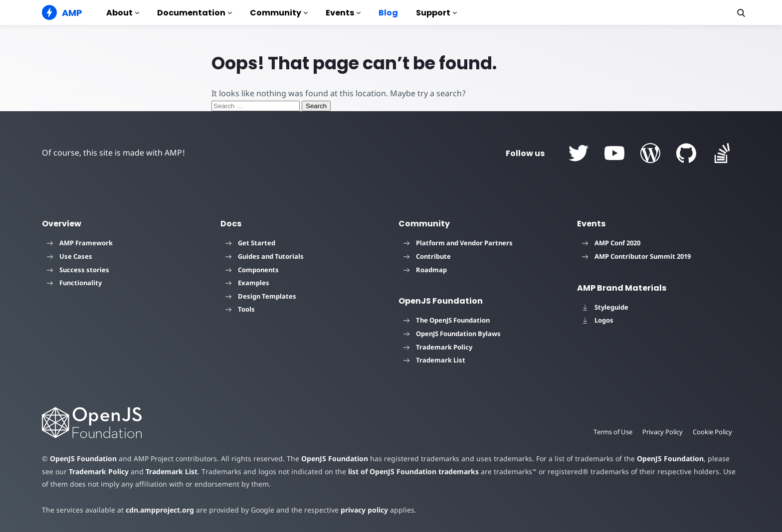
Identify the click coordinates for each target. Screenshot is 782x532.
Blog (388, 13)
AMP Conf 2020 (611, 243)
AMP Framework (80, 243)
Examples (247, 283)
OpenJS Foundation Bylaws (452, 334)
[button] (741, 13)
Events (343, 13)
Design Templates (261, 296)
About (123, 13)
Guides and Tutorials (265, 256)
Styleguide (605, 307)
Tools (240, 309)
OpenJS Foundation (83, 458)
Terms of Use (613, 432)
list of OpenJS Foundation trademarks (413, 471)
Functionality (74, 283)
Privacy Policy (663, 432)
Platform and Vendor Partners (458, 243)
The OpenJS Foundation (447, 320)
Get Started (250, 243)
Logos (598, 320)
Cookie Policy (712, 432)
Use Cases (70, 256)
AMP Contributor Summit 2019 (636, 256)
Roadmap (425, 270)
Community (279, 13)
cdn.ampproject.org (160, 510)
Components (252, 270)
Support (436, 13)
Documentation (195, 13)
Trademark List (434, 360)
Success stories (78, 270)
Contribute (427, 256)
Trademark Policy (438, 347)
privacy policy (364, 510)
